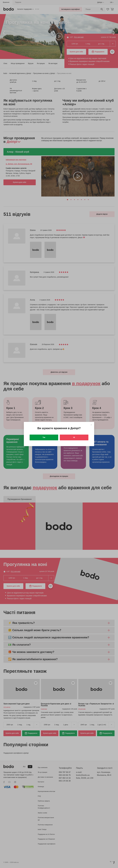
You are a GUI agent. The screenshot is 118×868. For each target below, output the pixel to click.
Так (44, 437)
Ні (74, 437)
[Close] (91, 425)
